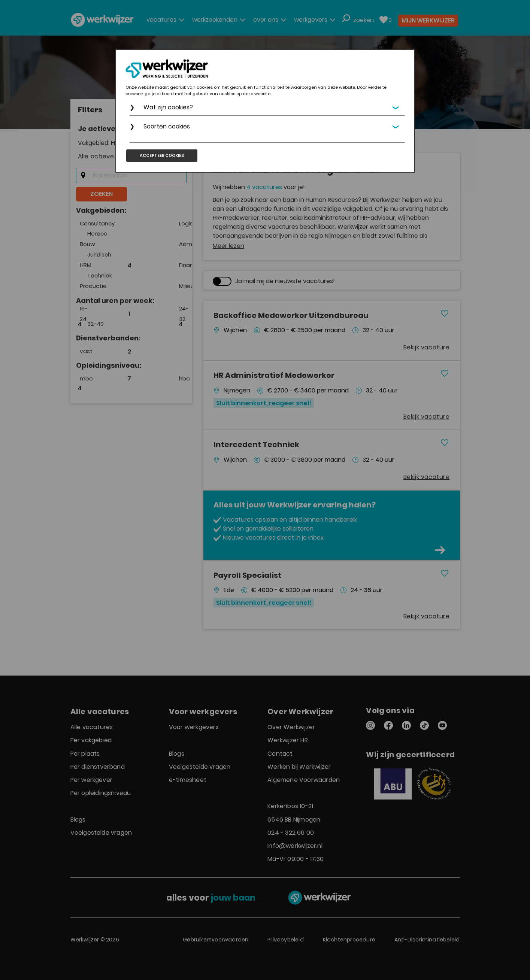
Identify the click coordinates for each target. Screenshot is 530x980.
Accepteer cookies (162, 155)
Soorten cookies (167, 126)
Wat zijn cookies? (168, 107)
